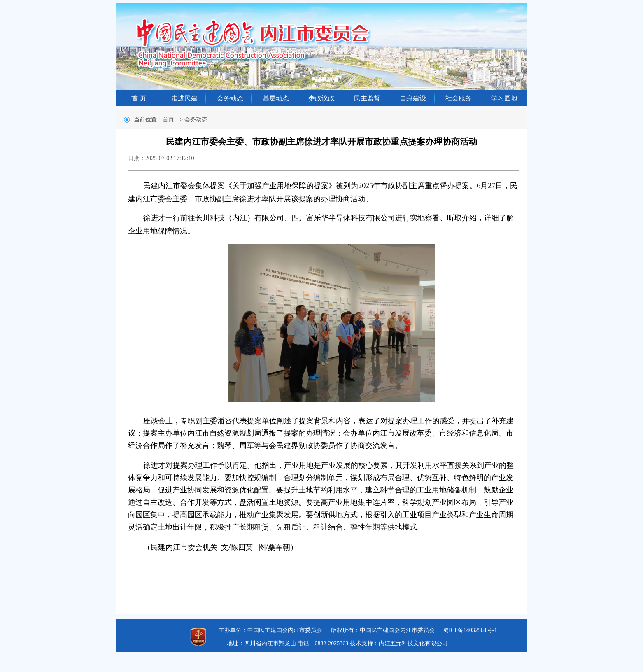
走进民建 (184, 98)
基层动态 (276, 98)
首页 (168, 120)
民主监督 (367, 98)
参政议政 (321, 98)
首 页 (139, 98)
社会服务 (459, 98)
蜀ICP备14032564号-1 (470, 630)
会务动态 (230, 98)
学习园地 (504, 98)
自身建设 (413, 98)
